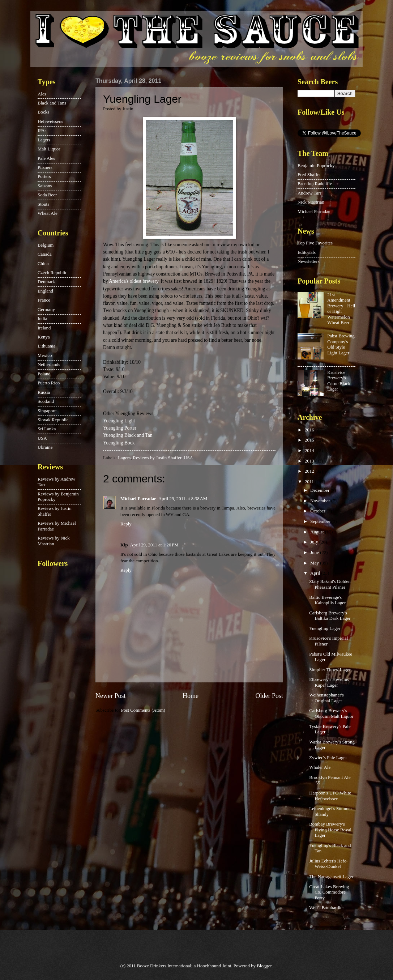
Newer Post (111, 696)
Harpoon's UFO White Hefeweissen (330, 796)
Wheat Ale (48, 213)
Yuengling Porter (120, 428)
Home (191, 696)
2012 (310, 471)
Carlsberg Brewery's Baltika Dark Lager (330, 616)
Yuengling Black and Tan (128, 435)
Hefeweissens (50, 122)
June (315, 553)
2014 (310, 451)
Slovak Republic (53, 420)
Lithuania (46, 346)
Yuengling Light (119, 421)
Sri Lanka (47, 429)
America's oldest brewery (134, 281)
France (44, 300)
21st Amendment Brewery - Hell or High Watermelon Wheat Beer (341, 309)
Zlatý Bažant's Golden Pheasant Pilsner (330, 584)
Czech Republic (52, 273)
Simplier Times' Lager (330, 670)
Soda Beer (47, 195)
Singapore (47, 411)
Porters (44, 176)
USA (188, 458)
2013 (310, 461)
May (315, 563)
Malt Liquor (49, 149)
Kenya (44, 337)
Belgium (46, 245)
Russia (44, 392)
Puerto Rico (49, 383)
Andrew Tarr (309, 193)
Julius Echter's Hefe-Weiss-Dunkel (328, 864)
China (43, 264)
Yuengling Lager (325, 629)
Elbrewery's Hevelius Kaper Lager (329, 682)
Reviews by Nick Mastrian (54, 541)
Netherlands (49, 365)
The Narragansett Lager (331, 877)
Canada (45, 254)
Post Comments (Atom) (143, 710)
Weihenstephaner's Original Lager (326, 698)
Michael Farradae (138, 499)
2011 (310, 482)
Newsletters (309, 261)
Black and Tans (52, 103)
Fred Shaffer (309, 175)
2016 (310, 430)
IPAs (42, 131)
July (315, 542)
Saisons (45, 186)
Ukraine (45, 447)
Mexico (45, 355)
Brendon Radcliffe (315, 184)
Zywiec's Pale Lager (328, 758)
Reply (126, 524)
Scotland (46, 401)
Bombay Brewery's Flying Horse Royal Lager (330, 830)
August (317, 532)
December (320, 490)
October (318, 511)
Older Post (269, 696)
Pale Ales (46, 158)
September (321, 521)
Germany (46, 310)
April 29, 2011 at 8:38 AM (183, 499)
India (42, 319)
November (321, 501)
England (45, 291)
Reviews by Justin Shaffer (157, 458)
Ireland (44, 328)
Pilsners (45, 167)
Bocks (43, 112)
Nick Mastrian (311, 202)
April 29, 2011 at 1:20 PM (154, 545)
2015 (310, 440)
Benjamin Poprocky (316, 166)
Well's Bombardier (326, 908)
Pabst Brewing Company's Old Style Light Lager (341, 344)
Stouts (43, 204)
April (316, 573)
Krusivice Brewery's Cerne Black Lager (339, 381)
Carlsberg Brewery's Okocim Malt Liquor (331, 713)
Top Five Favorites (315, 243)
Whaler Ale (320, 767)
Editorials (307, 252)
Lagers (124, 458)
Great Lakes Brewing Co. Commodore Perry (329, 892)
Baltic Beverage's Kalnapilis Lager (327, 600)
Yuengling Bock (119, 443)
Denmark (46, 282)
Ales (42, 94)
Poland (44, 374)
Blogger (264, 966)
